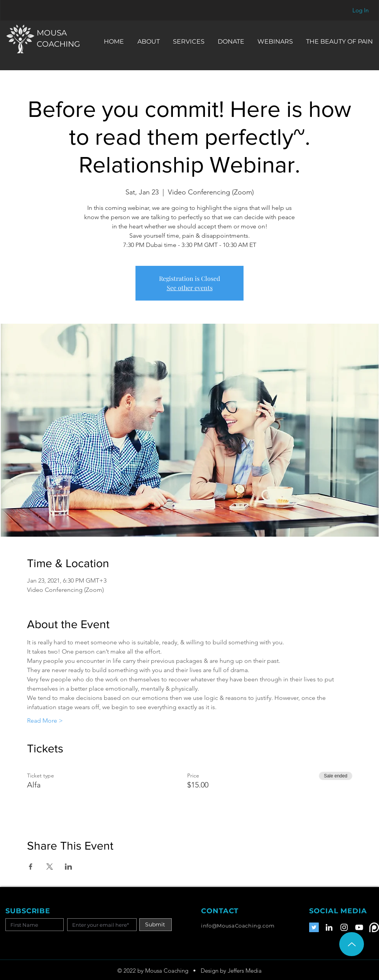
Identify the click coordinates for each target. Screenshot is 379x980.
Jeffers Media (245, 971)
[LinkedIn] (329, 927)
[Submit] (156, 925)
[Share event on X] (50, 867)
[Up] (352, 944)
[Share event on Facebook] (31, 867)
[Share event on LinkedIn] (69, 867)
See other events (190, 288)
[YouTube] (359, 927)
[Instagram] (344, 927)
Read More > (45, 721)
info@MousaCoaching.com (238, 926)
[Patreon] (374, 927)
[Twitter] (314, 927)
